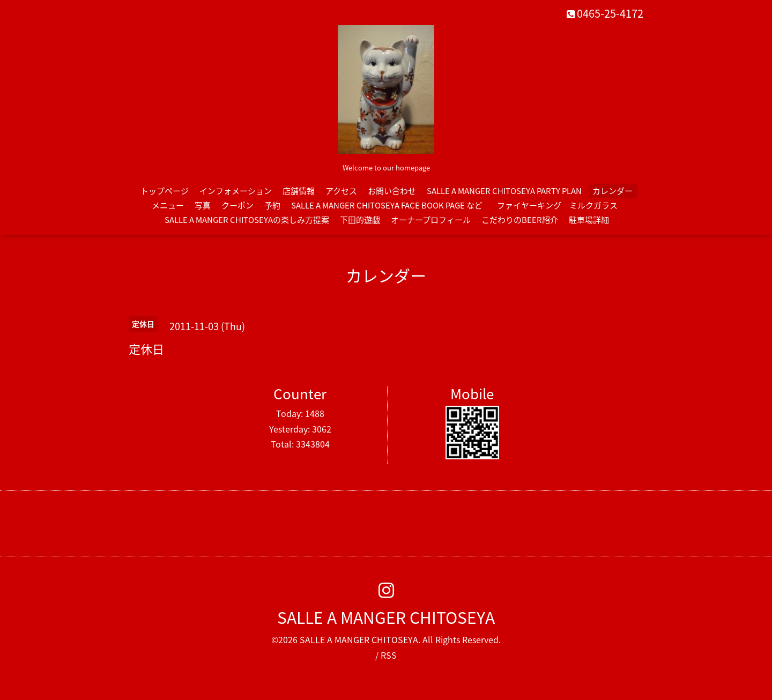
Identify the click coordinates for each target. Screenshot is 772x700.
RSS (389, 655)
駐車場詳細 (589, 220)
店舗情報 (299, 191)
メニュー (168, 205)
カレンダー (613, 191)
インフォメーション (236, 191)
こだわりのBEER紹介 (520, 220)
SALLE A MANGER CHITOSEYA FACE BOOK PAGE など (387, 205)
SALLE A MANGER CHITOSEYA (386, 617)
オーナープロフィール (431, 220)
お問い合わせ (392, 191)
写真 (203, 205)
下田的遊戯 (360, 220)
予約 (272, 205)
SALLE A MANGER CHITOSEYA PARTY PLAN (504, 191)
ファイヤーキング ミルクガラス (561, 205)
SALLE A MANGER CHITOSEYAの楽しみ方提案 (247, 220)
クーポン (237, 205)
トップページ (165, 191)
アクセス (341, 191)
